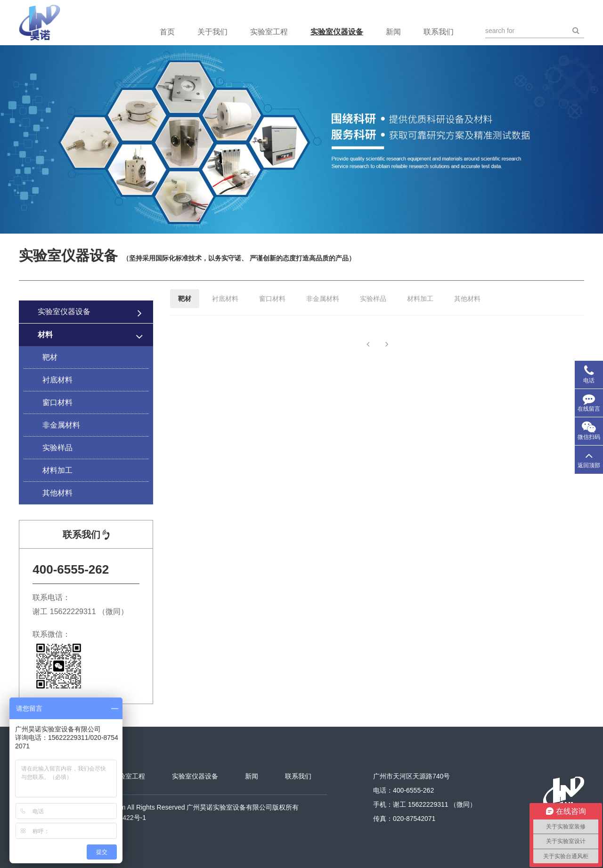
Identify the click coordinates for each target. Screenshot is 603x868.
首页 (167, 32)
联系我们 (439, 32)
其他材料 (57, 493)
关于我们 (212, 32)
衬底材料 (57, 380)
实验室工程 (269, 32)
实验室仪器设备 (337, 32)
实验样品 (57, 448)
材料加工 (57, 470)
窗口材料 (57, 402)
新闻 (393, 32)
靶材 (50, 357)
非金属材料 (61, 425)
